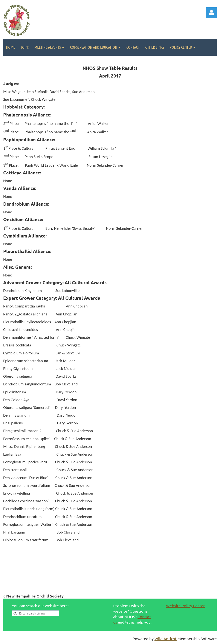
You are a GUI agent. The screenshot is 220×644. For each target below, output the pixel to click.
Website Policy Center (185, 606)
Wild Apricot (166, 639)
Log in (211, 13)
